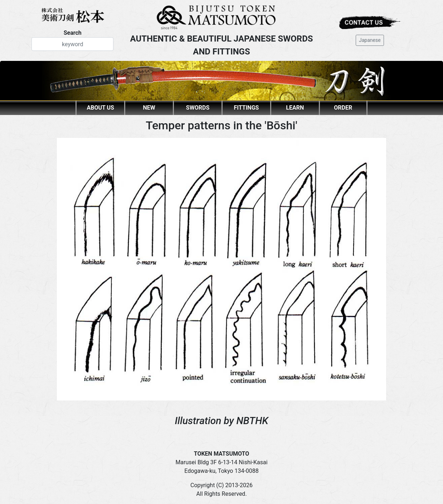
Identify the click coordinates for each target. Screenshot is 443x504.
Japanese (370, 40)
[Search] (72, 44)
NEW (149, 108)
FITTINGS (246, 108)
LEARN (295, 108)
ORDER (343, 108)
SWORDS (198, 108)
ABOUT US (101, 108)
